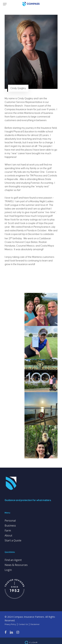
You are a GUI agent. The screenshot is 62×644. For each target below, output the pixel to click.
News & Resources (16, 565)
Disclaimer (35, 624)
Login (8, 570)
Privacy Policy (10, 624)
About (8, 535)
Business (10, 526)
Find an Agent (13, 560)
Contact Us (23, 624)
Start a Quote (13, 540)
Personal (10, 521)
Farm (8, 530)
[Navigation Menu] (5, 4)
